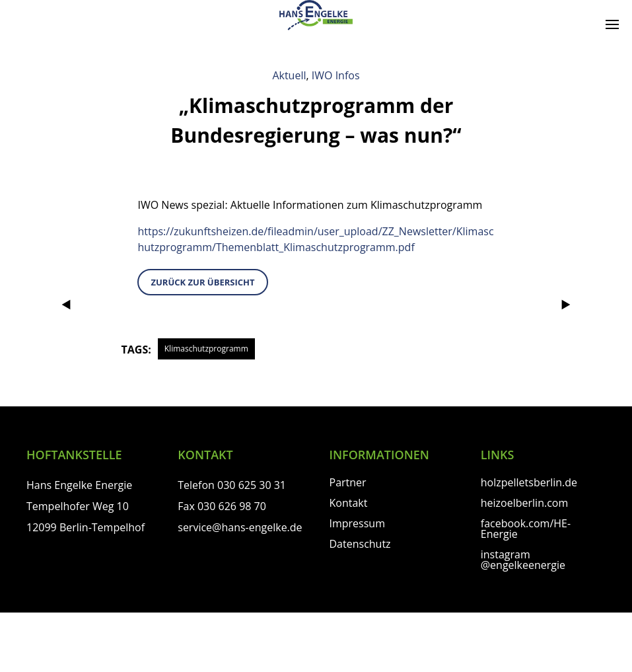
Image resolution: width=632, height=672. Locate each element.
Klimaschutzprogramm (206, 349)
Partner (348, 482)
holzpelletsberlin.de (529, 482)
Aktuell (289, 75)
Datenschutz (360, 544)
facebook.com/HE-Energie (526, 529)
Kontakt (349, 503)
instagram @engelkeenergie (523, 560)
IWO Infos (336, 75)
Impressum (357, 523)
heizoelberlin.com (525, 503)
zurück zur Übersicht (202, 282)
